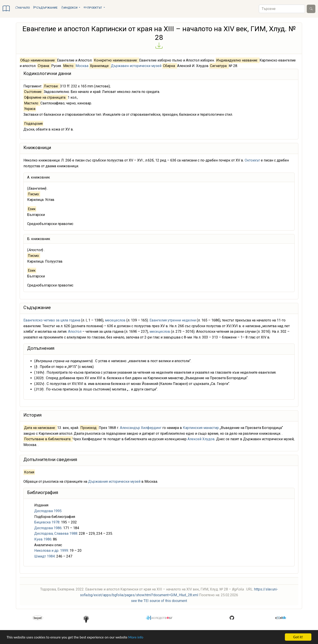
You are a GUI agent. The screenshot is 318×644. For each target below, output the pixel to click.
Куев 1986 (43, 539)
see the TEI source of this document (159, 601)
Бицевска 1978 (47, 522)
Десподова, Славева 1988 (56, 533)
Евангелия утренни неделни (173, 320)
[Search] (282, 9)
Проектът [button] (93, 8)
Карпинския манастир (201, 428)
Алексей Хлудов (201, 439)
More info (136, 637)
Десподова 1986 (48, 528)
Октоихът (252, 160)
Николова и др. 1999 (51, 551)
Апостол (75, 332)
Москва (82, 66)
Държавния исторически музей (114, 482)
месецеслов (115, 320)
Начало (22, 8)
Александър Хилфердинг (141, 428)
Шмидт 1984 (44, 556)
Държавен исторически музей (136, 66)
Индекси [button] (70, 8)
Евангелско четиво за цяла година (52, 320)
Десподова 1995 (48, 511)
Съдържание (45, 8)
